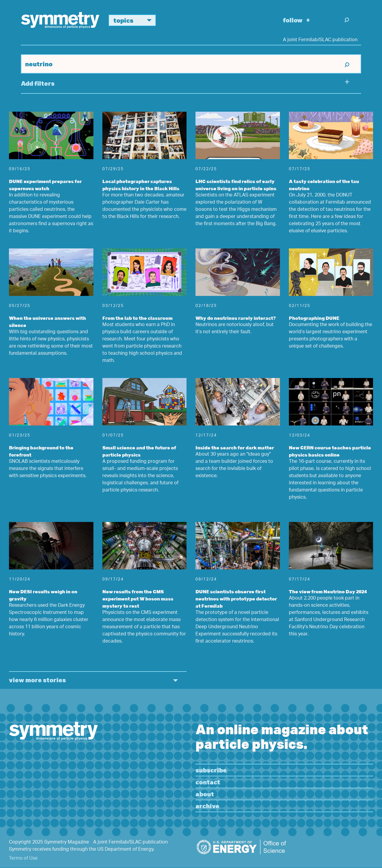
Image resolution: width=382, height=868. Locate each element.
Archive (207, 806)
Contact (208, 782)
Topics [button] (135, 20)
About (205, 794)
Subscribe (211, 770)
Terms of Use (23, 859)
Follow (293, 20)
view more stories (37, 680)
